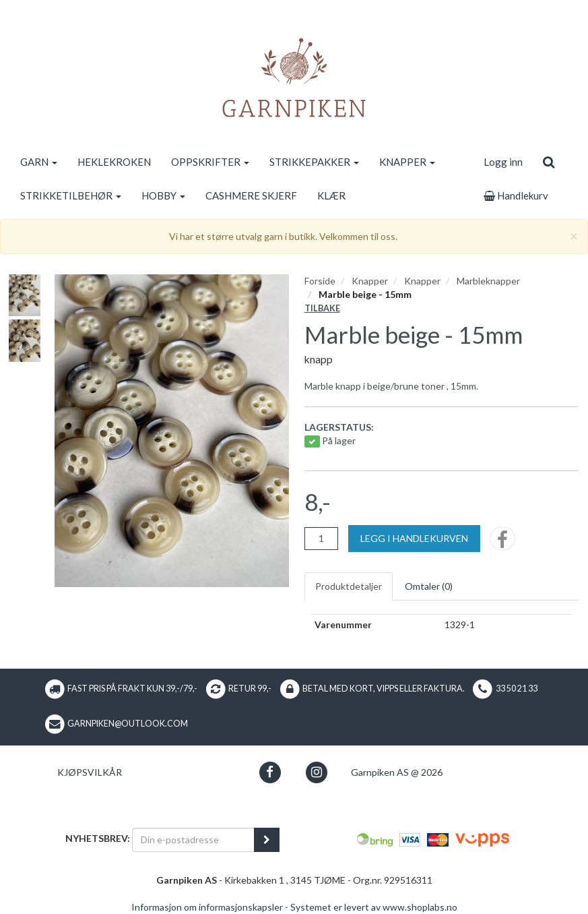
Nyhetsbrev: (98, 838)
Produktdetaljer (349, 586)
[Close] (574, 236)
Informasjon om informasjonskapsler (207, 907)
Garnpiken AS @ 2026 (397, 772)
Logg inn (503, 162)
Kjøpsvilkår (90, 772)
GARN (39, 162)
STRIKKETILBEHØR (71, 195)
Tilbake (322, 308)
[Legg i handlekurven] (414, 539)
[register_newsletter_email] (267, 840)
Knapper (370, 281)
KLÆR (331, 195)
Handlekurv (516, 195)
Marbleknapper (488, 281)
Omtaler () (429, 586)
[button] (270, 772)
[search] (549, 162)
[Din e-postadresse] (193, 840)
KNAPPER (407, 162)
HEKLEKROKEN (114, 162)
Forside (320, 281)
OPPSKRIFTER (210, 162)
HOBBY (163, 195)
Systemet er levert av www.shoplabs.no (374, 907)
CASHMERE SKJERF (251, 195)
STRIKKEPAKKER (314, 162)
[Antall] (321, 539)
